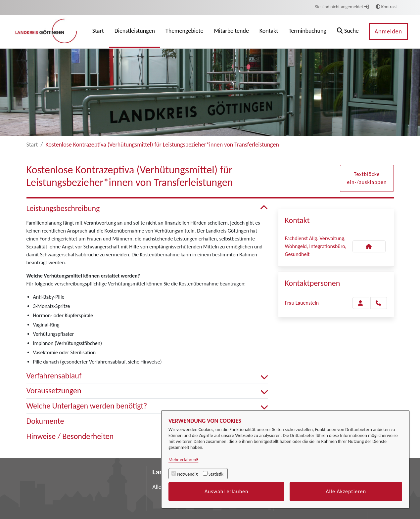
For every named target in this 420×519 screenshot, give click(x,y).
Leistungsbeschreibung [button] (147, 209)
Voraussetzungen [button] (147, 391)
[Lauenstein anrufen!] (379, 303)
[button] (348, 32)
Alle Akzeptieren (346, 491)
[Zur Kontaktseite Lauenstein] (361, 303)
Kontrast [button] (386, 7)
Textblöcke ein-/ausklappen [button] (367, 178)
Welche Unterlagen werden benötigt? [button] (147, 406)
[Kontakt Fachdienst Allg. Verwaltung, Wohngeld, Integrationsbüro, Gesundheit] (369, 246)
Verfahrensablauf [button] (147, 376)
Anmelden (388, 31)
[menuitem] (98, 32)
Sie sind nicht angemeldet (342, 7)
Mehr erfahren (182, 460)
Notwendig (187, 474)
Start (32, 145)
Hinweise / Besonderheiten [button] (147, 436)
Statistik (216, 474)
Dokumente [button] (147, 421)
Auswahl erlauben (227, 491)
